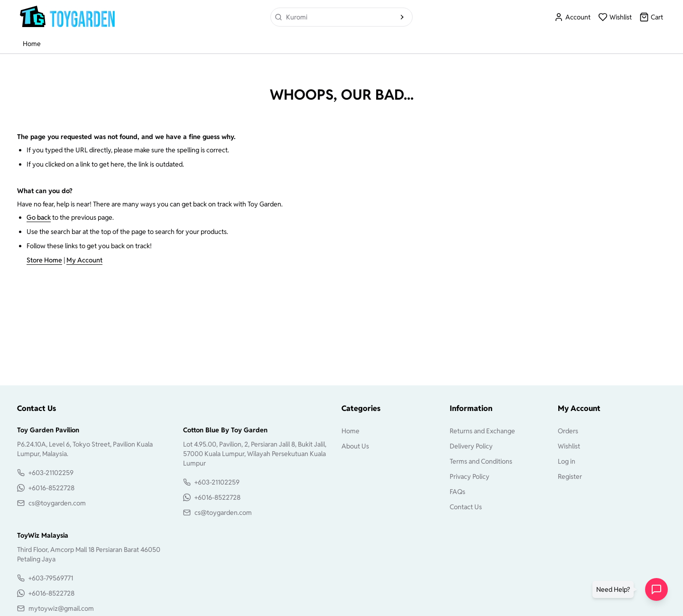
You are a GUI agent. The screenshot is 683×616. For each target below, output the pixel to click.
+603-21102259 (51, 473)
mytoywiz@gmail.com (61, 608)
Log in (567, 461)
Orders (568, 431)
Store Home (44, 260)
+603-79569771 (51, 578)
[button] (615, 589)
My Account (84, 260)
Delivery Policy (471, 446)
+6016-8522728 (51, 488)
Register (570, 476)
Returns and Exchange (482, 431)
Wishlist (569, 446)
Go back (39, 217)
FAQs (457, 492)
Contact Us (466, 507)
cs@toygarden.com (57, 503)
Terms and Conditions (481, 461)
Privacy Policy (470, 476)
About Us (355, 446)
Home (32, 44)
